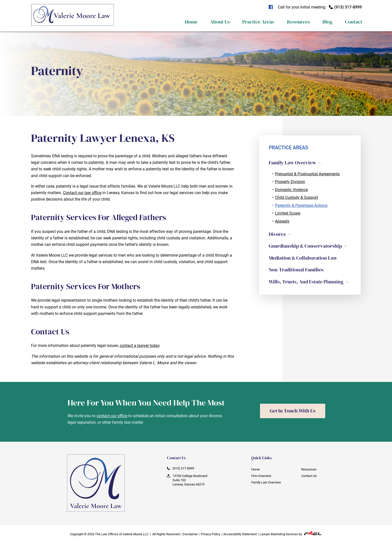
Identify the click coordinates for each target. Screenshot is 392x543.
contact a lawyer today (140, 346)
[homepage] (72, 30)
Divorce (277, 234)
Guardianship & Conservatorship (305, 246)
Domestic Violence (291, 190)
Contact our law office (82, 193)
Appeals (282, 221)
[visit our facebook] (272, 7)
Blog (327, 22)
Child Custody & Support (296, 197)
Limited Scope (288, 213)
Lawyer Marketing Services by (291, 533)
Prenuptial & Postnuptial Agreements (307, 174)
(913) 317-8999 (180, 468)
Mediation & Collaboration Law (303, 258)
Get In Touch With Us (293, 411)
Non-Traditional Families (296, 270)
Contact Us (309, 476)
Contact (354, 22)
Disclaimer (190, 534)
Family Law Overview (292, 163)
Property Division (290, 182)
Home (191, 22)
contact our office (112, 416)
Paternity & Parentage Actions (301, 205)
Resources (298, 22)
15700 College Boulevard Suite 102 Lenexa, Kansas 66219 (187, 480)
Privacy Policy (210, 534)
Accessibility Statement (240, 534)
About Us (220, 22)
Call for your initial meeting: (320, 7)
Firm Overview (261, 476)
